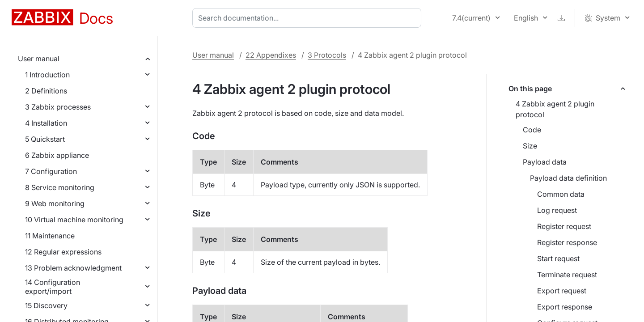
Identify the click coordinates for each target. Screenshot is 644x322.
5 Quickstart (45, 139)
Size (530, 146)
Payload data (545, 162)
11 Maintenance (50, 236)
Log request (557, 210)
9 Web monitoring (55, 203)
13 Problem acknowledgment (73, 268)
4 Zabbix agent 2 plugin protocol (555, 109)
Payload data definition (568, 178)
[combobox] (309, 18)
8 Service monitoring (60, 187)
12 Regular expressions (63, 252)
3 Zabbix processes (58, 107)
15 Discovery (46, 305)
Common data (561, 194)
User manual (39, 59)
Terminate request (567, 275)
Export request (562, 291)
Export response (565, 307)
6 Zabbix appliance (57, 155)
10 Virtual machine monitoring (74, 220)
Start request (558, 258)
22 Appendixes (271, 55)
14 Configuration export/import (53, 287)
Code (532, 130)
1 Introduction (47, 75)
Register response (567, 242)
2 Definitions (46, 91)
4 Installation (46, 123)
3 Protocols (327, 55)
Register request (564, 226)
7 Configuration (51, 171)
